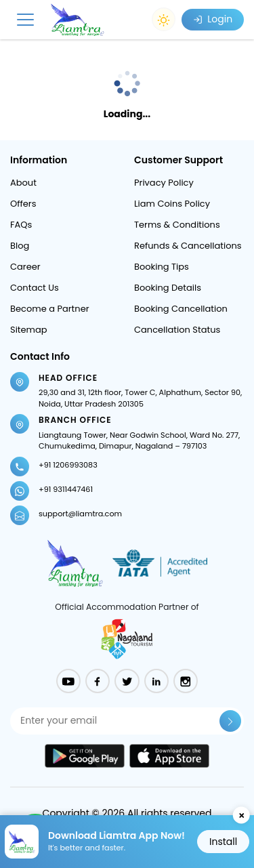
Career (25, 267)
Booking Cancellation (181, 309)
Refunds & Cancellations (188, 246)
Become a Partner (50, 309)
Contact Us (35, 288)
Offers (23, 204)
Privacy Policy (164, 183)
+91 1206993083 (68, 465)
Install (223, 842)
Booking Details (168, 288)
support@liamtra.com (80, 514)
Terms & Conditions (177, 225)
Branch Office (75, 420)
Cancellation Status (177, 330)
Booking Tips (162, 267)
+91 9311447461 (66, 489)
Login (213, 19)
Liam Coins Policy (172, 204)
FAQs (21, 225)
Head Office (68, 378)
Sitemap (29, 330)
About (23, 183)
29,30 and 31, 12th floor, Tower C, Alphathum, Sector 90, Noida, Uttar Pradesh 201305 (140, 398)
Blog (20, 246)
